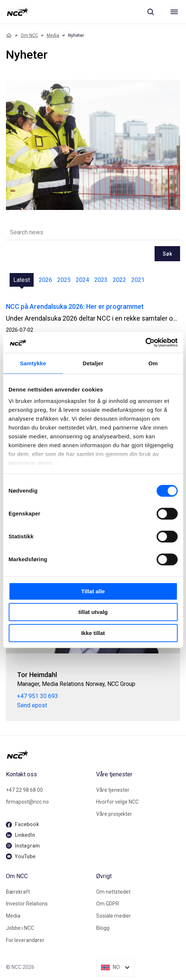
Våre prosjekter (114, 814)
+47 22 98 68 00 (24, 790)
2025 (64, 280)
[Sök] (151, 12)
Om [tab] (153, 363)
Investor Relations (27, 904)
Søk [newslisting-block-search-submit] (167, 254)
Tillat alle (93, 591)
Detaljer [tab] (93, 363)
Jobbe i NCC (20, 928)
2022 (119, 280)
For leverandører (25, 940)
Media (53, 35)
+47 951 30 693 (38, 696)
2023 (101, 280)
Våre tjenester (113, 790)
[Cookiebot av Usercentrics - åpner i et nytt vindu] (145, 342)
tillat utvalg (93, 612)
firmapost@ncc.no (27, 802)
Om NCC (29, 35)
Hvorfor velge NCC (117, 802)
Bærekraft (18, 892)
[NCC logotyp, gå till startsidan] (18, 12)
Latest (22, 280)
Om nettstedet (113, 892)
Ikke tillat (93, 633)
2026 (45, 280)
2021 (138, 280)
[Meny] (174, 12)
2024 (82, 280)
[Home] (9, 35)
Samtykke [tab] (33, 363)
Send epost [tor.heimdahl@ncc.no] (32, 705)
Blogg (103, 928)
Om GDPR (108, 904)
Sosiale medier (114, 916)
